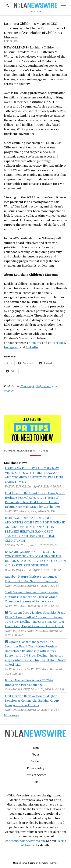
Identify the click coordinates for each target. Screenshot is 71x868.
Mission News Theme (24, 863)
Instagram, (12, 347)
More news (11, 715)
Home (35, 748)
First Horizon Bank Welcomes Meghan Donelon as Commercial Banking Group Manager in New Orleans (32, 700)
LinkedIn (32, 347)
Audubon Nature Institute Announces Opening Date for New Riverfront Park (31, 579)
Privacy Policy (36, 768)
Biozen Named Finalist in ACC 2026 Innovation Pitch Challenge (29, 682)
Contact (36, 761)
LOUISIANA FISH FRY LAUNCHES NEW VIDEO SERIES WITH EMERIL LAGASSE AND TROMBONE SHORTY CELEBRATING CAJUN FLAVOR (34, 475)
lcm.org (36, 343)
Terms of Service (36, 775)
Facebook (59, 343)
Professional (43, 386)
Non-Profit (27, 386)
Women (9, 391)
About (35, 754)
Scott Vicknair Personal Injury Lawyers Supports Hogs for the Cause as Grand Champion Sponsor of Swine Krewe (32, 597)
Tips (36, 782)
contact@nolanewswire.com (25, 841)
